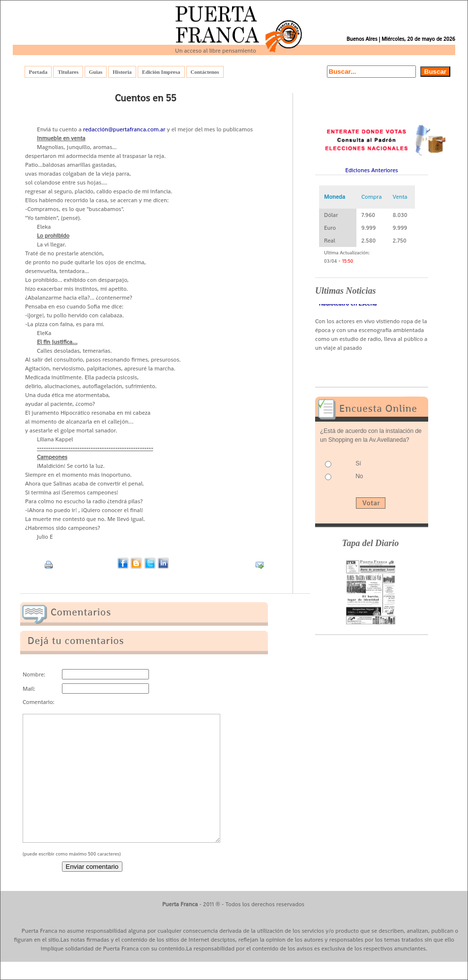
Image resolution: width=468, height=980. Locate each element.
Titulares (68, 72)
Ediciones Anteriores (372, 170)
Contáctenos (205, 72)
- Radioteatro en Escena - (348, 305)
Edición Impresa (161, 72)
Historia (122, 72)
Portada (38, 72)
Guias (96, 72)
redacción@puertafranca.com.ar (124, 129)
